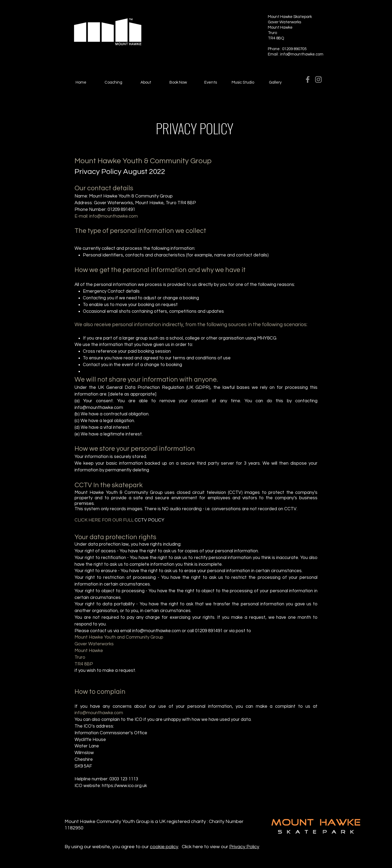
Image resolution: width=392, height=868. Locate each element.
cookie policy (164, 847)
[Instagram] (318, 79)
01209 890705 (295, 49)
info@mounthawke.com (302, 54)
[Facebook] (308, 79)
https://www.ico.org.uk (124, 786)
